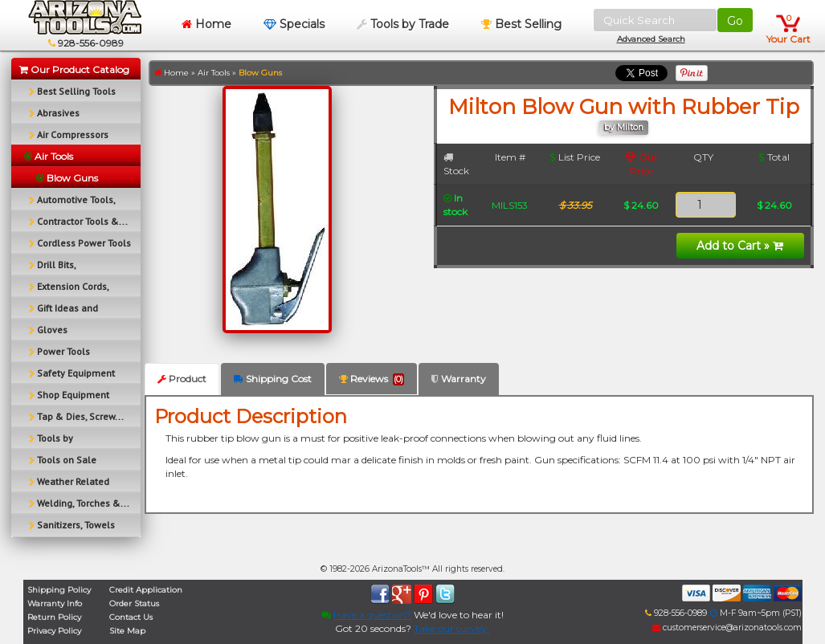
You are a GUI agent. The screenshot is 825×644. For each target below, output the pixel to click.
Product (182, 379)
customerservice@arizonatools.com (727, 628)
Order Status (134, 603)
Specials (294, 24)
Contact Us (131, 617)
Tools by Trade (403, 24)
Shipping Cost (273, 379)
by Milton (624, 127)
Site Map (127, 631)
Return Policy (54, 617)
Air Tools (214, 73)
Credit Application (146, 590)
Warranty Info (55, 603)
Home (206, 24)
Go (735, 21)
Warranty (459, 379)
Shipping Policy (59, 590)
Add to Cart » (740, 246)
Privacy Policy (54, 631)
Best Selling (521, 24)
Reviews (372, 379)
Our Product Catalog (74, 69)
